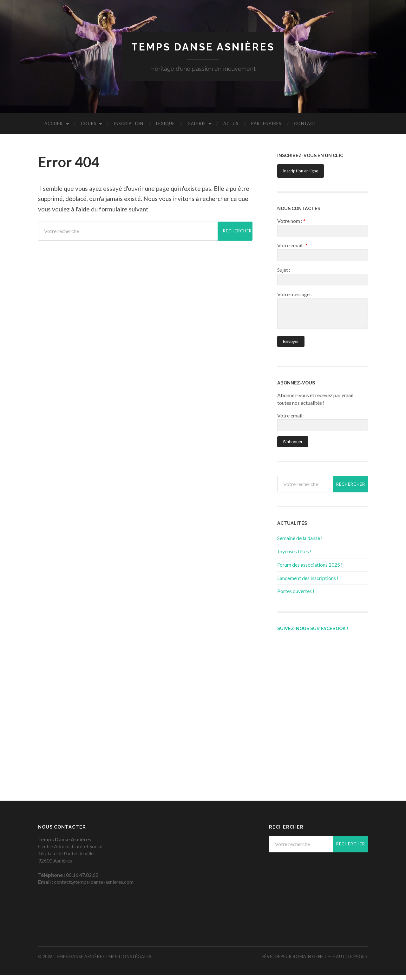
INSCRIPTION (129, 124)
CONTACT (305, 124)
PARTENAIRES (266, 124)
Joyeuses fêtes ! (294, 556)
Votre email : (291, 420)
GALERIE (197, 124)
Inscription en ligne (301, 171)
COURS (89, 124)
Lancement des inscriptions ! (308, 583)
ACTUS (231, 124)
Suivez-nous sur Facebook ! (313, 633)
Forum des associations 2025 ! (310, 570)
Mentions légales (130, 962)
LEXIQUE (165, 124)
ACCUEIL (54, 124)
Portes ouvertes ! (296, 596)
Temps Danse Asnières (203, 47)
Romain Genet (310, 962)
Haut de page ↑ (350, 962)
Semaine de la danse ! (300, 543)
